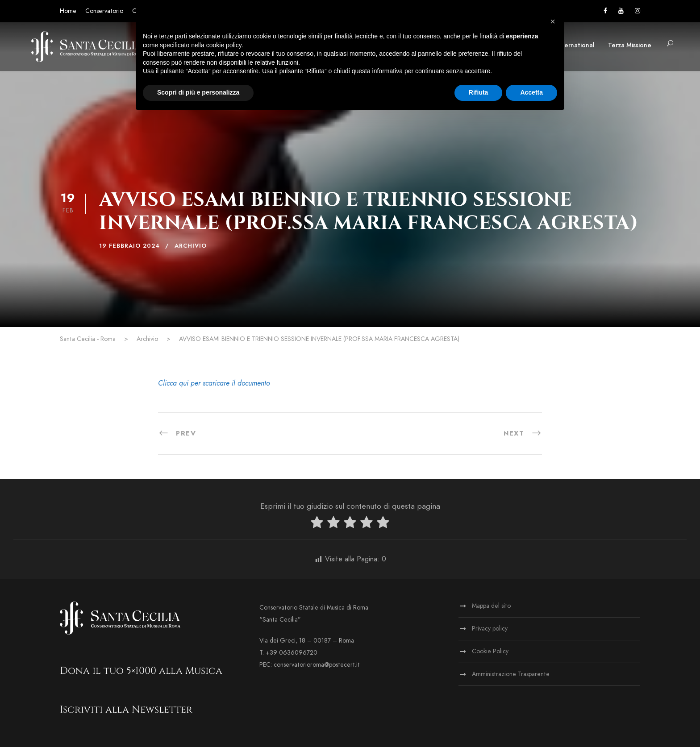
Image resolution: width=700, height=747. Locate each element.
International (575, 45)
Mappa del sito (491, 606)
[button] (553, 21)
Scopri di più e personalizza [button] (198, 92)
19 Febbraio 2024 (129, 246)
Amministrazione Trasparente (511, 674)
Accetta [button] (531, 92)
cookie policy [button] (224, 45)
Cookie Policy (490, 651)
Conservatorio (104, 11)
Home (68, 11)
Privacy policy (490, 629)
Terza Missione (630, 45)
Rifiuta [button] (479, 92)
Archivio (191, 246)
